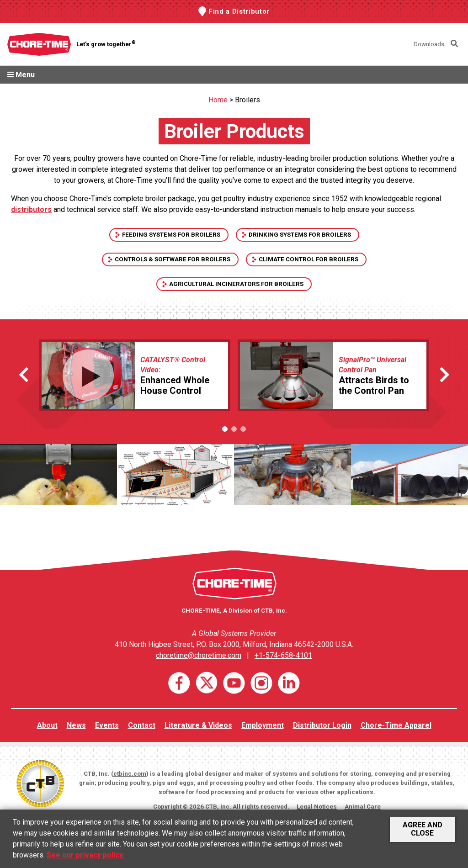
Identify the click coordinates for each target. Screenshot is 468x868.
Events (107, 725)
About (47, 725)
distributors (31, 209)
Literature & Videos (198, 725)
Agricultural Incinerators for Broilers (236, 284)
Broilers (247, 100)
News (76, 725)
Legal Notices (317, 807)
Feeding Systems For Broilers (171, 235)
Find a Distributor (239, 11)
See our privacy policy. (85, 855)
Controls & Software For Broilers (173, 259)
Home (218, 100)
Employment (263, 725)
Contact (142, 725)
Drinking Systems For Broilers (300, 235)
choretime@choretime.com (199, 655)
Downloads (429, 44)
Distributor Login (322, 725)
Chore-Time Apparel (396, 725)
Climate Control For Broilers (308, 259)
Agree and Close (423, 829)
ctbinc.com (130, 774)
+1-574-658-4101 (283, 655)
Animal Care (363, 807)
